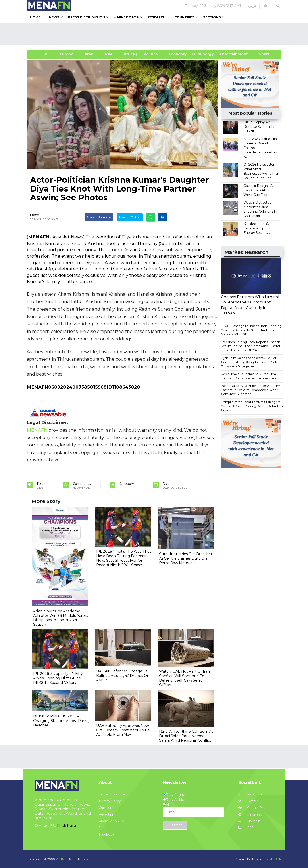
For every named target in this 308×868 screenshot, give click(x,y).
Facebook (250, 794)
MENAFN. (62, 859)
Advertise (106, 814)
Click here (67, 826)
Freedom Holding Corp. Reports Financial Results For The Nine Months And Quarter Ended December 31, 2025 (251, 346)
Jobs (102, 828)
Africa (129, 54)
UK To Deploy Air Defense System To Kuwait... (259, 127)
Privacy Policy (110, 801)
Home (35, 17)
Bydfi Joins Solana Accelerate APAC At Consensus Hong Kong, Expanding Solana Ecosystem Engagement (251, 362)
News (54, 17)
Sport (261, 54)
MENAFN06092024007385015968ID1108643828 (83, 387)
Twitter (248, 801)
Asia (108, 54)
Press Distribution (86, 17)
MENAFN (39, 237)
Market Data (126, 17)
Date (35, 215)
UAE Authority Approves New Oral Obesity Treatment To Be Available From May (123, 730)
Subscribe (175, 825)
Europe (67, 54)
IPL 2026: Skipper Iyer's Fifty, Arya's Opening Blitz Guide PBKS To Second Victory (58, 678)
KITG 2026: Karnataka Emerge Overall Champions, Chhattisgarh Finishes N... (260, 148)
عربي (253, 6)
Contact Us (108, 808)
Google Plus (252, 808)
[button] (266, 6)
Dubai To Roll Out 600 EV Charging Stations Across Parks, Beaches (61, 721)
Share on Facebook (99, 217)
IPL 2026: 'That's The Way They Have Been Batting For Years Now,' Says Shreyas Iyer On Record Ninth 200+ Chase (124, 558)
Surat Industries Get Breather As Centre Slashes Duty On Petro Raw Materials (186, 558)
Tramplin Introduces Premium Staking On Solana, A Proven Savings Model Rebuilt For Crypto (252, 406)
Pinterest (250, 814)
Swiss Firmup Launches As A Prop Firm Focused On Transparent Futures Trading (250, 376)
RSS (246, 828)
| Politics (149, 54)
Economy (178, 54)
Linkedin (249, 821)
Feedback (107, 835)
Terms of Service (112, 794)
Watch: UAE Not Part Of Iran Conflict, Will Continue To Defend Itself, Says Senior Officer (184, 678)
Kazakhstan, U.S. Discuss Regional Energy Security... (257, 228)
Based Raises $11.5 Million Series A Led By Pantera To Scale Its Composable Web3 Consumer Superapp (250, 390)
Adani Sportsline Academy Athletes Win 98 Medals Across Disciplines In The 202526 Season (61, 618)
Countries (184, 17)
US (41, 54)
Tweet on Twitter (130, 217)
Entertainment (227, 54)
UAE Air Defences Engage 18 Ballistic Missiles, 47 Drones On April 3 (123, 676)
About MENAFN (112, 821)
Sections (212, 17)
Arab (89, 54)
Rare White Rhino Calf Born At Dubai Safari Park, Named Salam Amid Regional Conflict (186, 736)
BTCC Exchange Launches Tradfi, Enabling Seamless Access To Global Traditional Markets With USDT (251, 330)
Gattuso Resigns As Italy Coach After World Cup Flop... (259, 190)
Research (157, 17)
